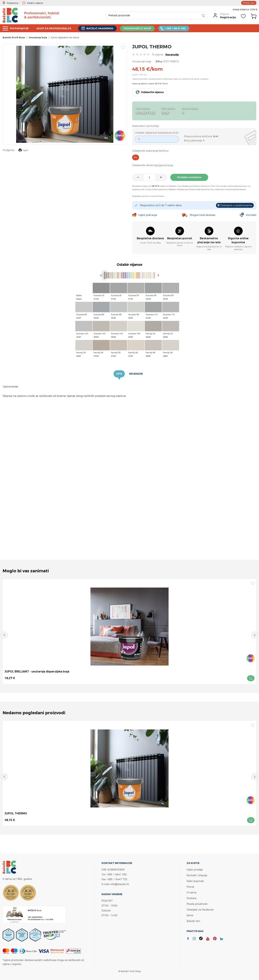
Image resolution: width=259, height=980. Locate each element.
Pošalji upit (249, 3)
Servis (190, 915)
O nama (191, 892)
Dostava (191, 898)
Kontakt (251, 215)
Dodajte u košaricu (189, 177)
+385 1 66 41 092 (180, 28)
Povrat (190, 887)
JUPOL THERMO (16, 813)
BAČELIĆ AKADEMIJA (103, 28)
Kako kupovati (195, 881)
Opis (119, 374)
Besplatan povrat (180, 239)
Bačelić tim (193, 921)
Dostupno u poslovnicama (236, 205)
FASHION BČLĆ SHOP (141, 28)
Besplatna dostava (150, 239)
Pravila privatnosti (197, 904)
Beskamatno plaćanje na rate (209, 240)
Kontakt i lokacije (197, 875)
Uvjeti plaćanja (148, 215)
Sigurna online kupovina (238, 240)
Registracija (228, 17)
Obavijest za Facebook (200, 910)
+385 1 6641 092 (117, 874)
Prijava (224, 14)
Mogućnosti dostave (203, 215)
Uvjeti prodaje (195, 870)
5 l (136, 157)
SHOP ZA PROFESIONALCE (56, 28)
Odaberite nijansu (152, 92)
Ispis (23, 150)
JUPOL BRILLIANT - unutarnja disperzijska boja (37, 671)
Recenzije (172, 54)
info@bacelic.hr (120, 884)
